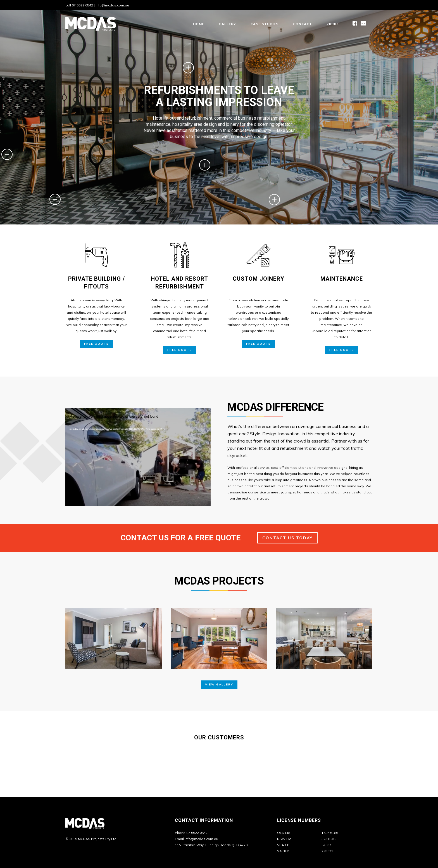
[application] (138, 449)
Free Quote (96, 344)
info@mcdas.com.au (112, 5)
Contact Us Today (287, 538)
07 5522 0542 (82, 5)
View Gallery (219, 684)
